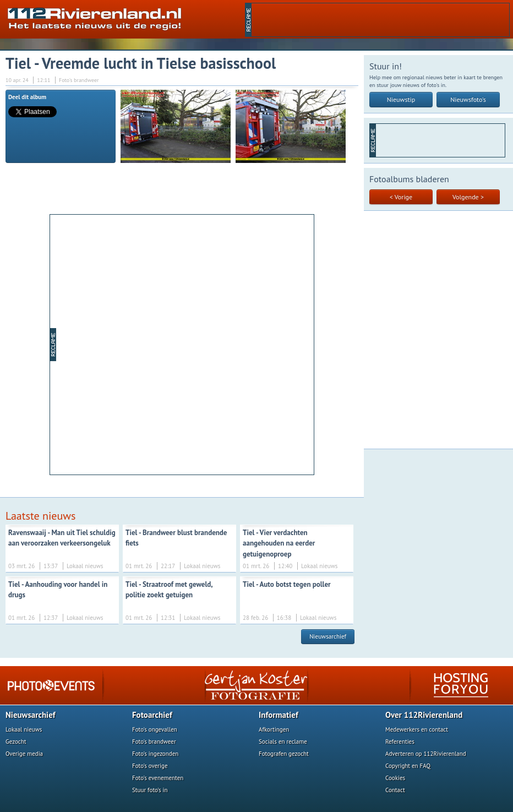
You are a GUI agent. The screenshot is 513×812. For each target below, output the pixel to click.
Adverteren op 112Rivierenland (426, 754)
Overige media (24, 754)
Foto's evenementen (158, 778)
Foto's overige (150, 766)
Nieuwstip (401, 99)
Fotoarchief (152, 715)
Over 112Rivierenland (424, 715)
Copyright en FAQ (408, 766)
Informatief (279, 715)
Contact (395, 790)
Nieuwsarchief (328, 636)
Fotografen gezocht (284, 754)
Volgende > (468, 197)
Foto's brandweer (154, 742)
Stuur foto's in (150, 790)
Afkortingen (274, 729)
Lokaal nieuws (24, 729)
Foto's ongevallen (155, 729)
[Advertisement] (129, 344)
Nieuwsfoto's (468, 99)
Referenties (400, 742)
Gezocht (16, 742)
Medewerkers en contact (417, 729)
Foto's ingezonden (155, 754)
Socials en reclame (283, 742)
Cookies (395, 778)
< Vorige (401, 197)
